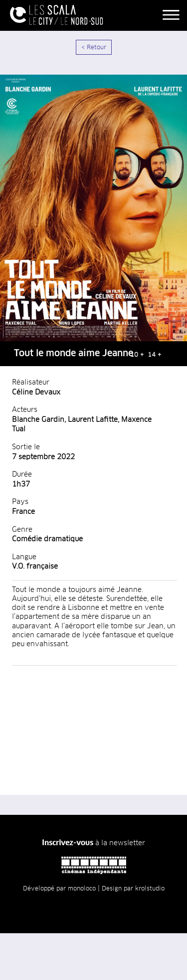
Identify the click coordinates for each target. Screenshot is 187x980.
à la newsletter (93, 843)
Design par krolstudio (133, 889)
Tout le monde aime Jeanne (74, 354)
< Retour (94, 48)
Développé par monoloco (59, 889)
